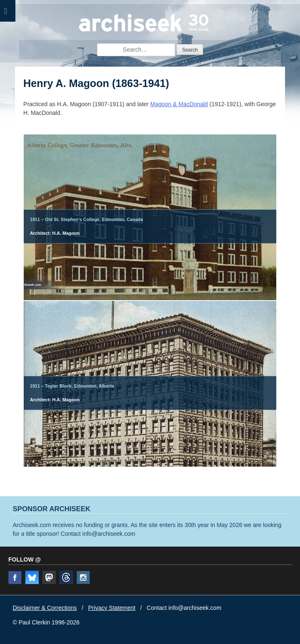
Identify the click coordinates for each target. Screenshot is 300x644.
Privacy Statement (112, 608)
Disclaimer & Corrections (45, 608)
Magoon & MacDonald (179, 104)
